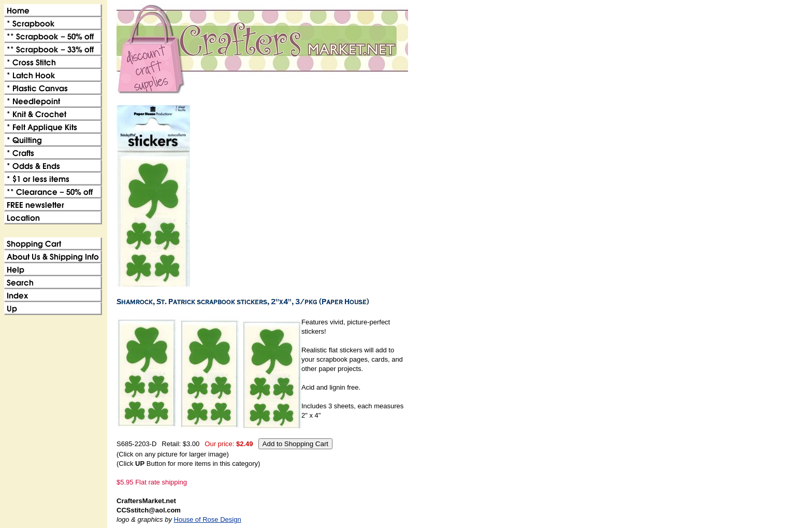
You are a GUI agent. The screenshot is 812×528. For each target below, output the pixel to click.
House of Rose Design (208, 519)
